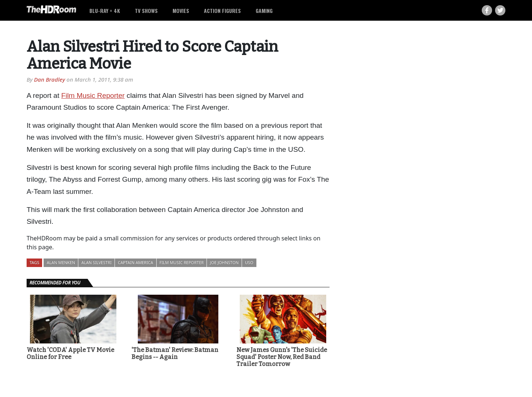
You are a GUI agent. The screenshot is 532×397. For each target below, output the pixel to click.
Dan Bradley (50, 79)
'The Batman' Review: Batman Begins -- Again (175, 353)
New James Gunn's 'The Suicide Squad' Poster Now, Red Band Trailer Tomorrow (282, 357)
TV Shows (146, 11)
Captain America (136, 262)
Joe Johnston (224, 262)
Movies (181, 11)
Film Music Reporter (93, 95)
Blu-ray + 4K (105, 11)
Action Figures (222, 11)
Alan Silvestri (96, 262)
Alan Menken (61, 262)
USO (249, 262)
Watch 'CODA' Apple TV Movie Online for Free (70, 353)
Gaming (264, 11)
